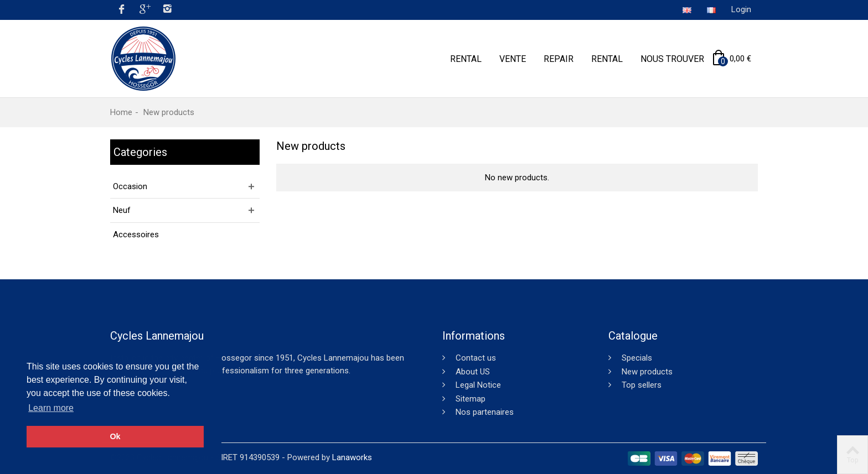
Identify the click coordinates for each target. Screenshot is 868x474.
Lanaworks (352, 457)
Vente (513, 59)
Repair (559, 59)
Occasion (130, 186)
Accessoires (136, 235)
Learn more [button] (51, 408)
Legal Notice (477, 385)
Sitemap (469, 399)
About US (472, 372)
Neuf (122, 210)
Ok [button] (115, 436)
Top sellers (640, 385)
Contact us (475, 358)
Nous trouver (672, 59)
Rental (466, 59)
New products (646, 372)
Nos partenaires (484, 412)
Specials (636, 358)
